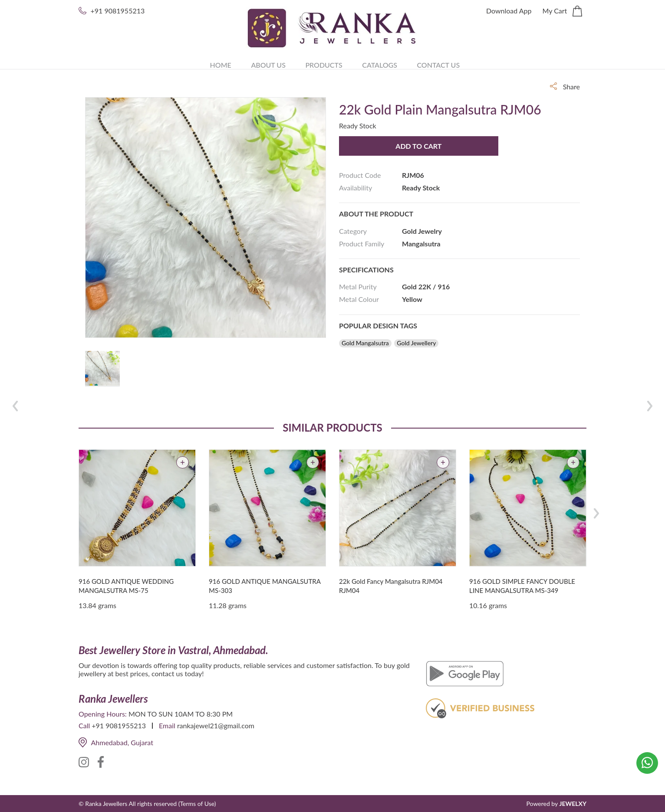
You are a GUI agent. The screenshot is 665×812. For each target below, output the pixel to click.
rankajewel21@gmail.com (216, 725)
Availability (356, 188)
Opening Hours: (103, 714)
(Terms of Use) (197, 804)
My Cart (562, 11)
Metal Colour (359, 299)
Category (353, 231)
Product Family (362, 244)
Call (84, 725)
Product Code (360, 175)
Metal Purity (358, 286)
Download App (509, 11)
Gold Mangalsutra (365, 343)
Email (167, 725)
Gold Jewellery (416, 343)
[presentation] (596, 513)
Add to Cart (413, 146)
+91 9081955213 (118, 11)
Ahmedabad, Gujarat (116, 742)
